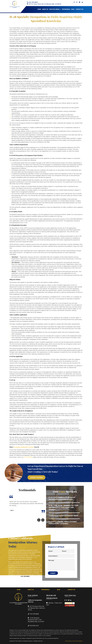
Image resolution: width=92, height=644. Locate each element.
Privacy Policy (68, 641)
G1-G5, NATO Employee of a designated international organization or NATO (62, 498)
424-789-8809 (33, 2)
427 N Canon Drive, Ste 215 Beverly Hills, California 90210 (36, 608)
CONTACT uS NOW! (36, 477)
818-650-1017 (33, 625)
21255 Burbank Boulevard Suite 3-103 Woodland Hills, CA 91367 (36, 620)
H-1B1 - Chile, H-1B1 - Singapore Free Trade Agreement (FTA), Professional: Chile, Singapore (64, 507)
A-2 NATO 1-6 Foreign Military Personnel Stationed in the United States (63, 523)
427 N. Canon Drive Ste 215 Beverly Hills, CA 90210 (45, 4)
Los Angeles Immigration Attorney (24, 447)
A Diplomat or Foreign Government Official (63, 515)
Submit (53, 573)
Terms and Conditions (77, 641)
